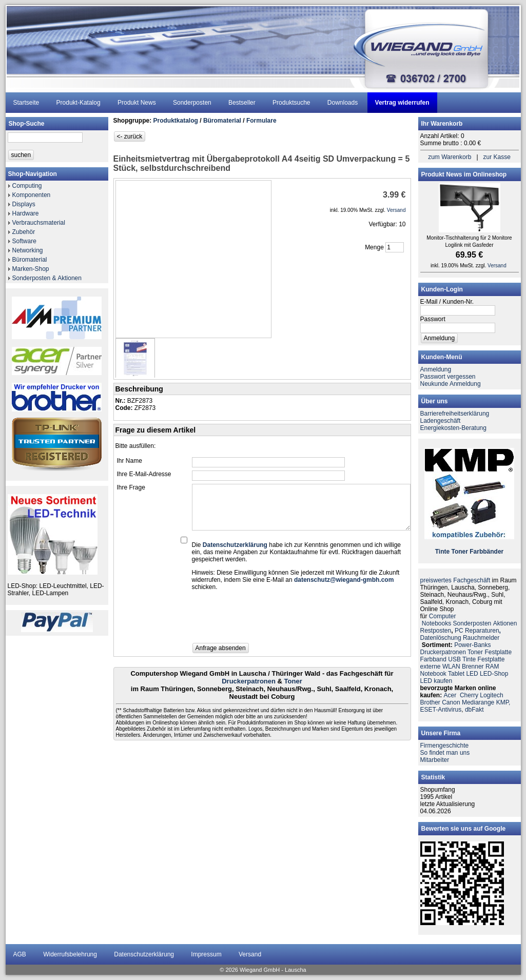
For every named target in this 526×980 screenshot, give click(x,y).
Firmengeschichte (445, 746)
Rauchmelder (481, 638)
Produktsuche (291, 103)
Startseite (26, 103)
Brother (430, 702)
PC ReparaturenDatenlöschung (461, 634)
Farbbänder (486, 552)
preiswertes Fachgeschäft (455, 580)
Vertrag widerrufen (402, 103)
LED (472, 674)
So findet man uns (445, 753)
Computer (443, 616)
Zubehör (24, 232)
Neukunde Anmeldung (451, 384)
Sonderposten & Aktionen (47, 278)
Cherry (469, 695)
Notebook (433, 674)
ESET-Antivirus (441, 710)
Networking (28, 250)
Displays (24, 204)
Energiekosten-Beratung (453, 428)
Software (24, 241)
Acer (450, 695)
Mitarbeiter (435, 760)
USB (454, 659)
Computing (27, 186)
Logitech (491, 695)
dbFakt (474, 710)
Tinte (442, 552)
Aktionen (505, 623)
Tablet (456, 674)
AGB (20, 954)
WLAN (451, 667)
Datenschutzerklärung (144, 954)
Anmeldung (436, 369)
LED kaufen (436, 681)
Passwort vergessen (448, 377)
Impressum (206, 954)
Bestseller (242, 103)
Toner (293, 681)
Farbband (433, 659)
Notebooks (436, 623)
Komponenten (32, 195)
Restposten (436, 631)
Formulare (261, 121)
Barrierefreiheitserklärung (455, 414)
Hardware (26, 213)
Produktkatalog (176, 121)
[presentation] (270, 620)
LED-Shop (494, 674)
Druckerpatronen (249, 681)
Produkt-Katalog (79, 103)
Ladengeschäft (441, 421)
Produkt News (137, 103)
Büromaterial (30, 260)
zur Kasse (497, 157)
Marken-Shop (31, 269)
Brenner (473, 667)
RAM (492, 667)
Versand (250, 954)
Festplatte (498, 652)
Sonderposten (192, 103)
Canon (451, 702)
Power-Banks (472, 645)
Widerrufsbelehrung (70, 954)
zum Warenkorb (450, 157)
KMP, (503, 702)
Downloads (343, 103)
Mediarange (478, 702)
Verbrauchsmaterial (39, 223)
